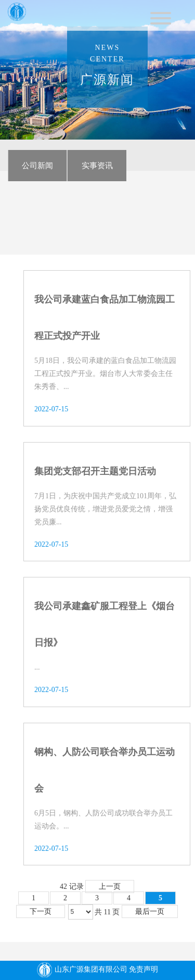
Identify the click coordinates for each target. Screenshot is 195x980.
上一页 (110, 889)
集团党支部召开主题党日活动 (95, 474)
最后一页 (150, 915)
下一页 (41, 915)
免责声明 (144, 970)
